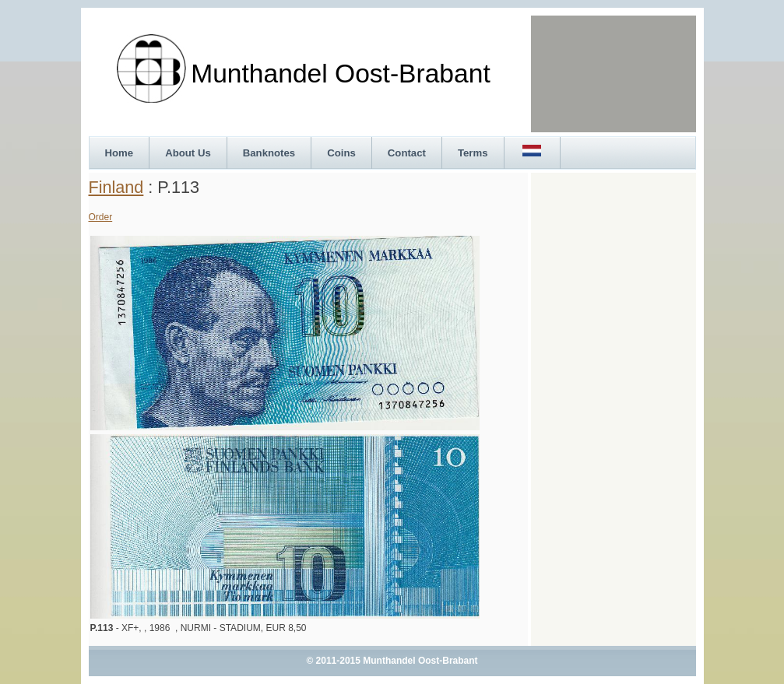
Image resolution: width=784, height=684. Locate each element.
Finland (116, 187)
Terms (473, 153)
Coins (341, 153)
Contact (407, 153)
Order (101, 217)
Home (120, 153)
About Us (188, 153)
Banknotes (269, 153)
